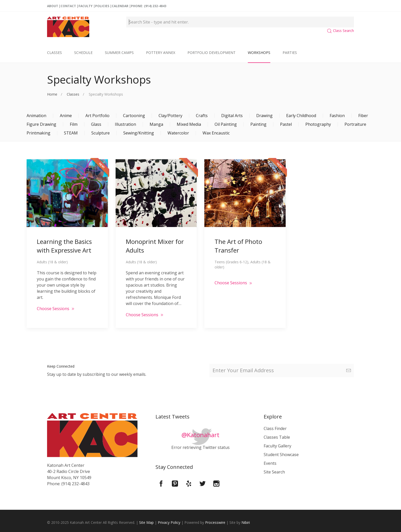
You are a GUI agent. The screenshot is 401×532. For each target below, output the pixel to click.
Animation (36, 116)
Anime (66, 116)
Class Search (340, 31)
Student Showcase (281, 455)
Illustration (125, 124)
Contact (68, 6)
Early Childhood (301, 116)
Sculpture (101, 133)
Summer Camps (119, 53)
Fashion (337, 116)
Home (52, 94)
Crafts (202, 116)
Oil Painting (226, 124)
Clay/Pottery (170, 116)
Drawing (264, 116)
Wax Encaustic (216, 133)
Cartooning (134, 116)
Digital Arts (232, 116)
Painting (258, 124)
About (53, 6)
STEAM (71, 133)
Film (74, 124)
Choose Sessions (56, 309)
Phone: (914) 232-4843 (149, 6)
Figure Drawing (41, 124)
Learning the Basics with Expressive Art (64, 246)
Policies (102, 6)
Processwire (215, 522)
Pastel (286, 124)
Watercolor (178, 133)
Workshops (259, 53)
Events (270, 463)
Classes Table (277, 437)
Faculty (86, 6)
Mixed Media (189, 124)
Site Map (146, 522)
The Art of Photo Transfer (238, 246)
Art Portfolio (97, 116)
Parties (290, 53)
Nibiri (246, 522)
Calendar (120, 6)
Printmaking (38, 133)
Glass (96, 124)
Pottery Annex (161, 53)
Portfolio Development (211, 53)
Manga (156, 124)
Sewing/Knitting (139, 133)
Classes (54, 53)
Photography (318, 124)
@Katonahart (201, 435)
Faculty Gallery (277, 446)
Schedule (83, 53)
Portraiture (355, 124)
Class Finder (275, 428)
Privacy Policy (169, 522)
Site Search (274, 472)
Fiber (363, 116)
